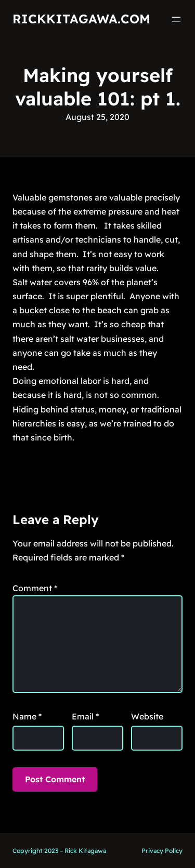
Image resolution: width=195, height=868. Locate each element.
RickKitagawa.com (81, 19)
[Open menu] (176, 19)
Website (147, 716)
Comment (35, 588)
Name (27, 716)
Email (85, 716)
